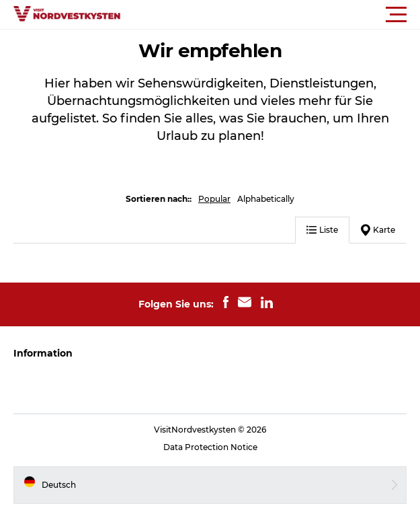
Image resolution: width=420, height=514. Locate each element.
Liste (322, 230)
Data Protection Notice (210, 447)
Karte (378, 230)
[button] (270, 15)
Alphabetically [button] (266, 199)
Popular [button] (214, 199)
